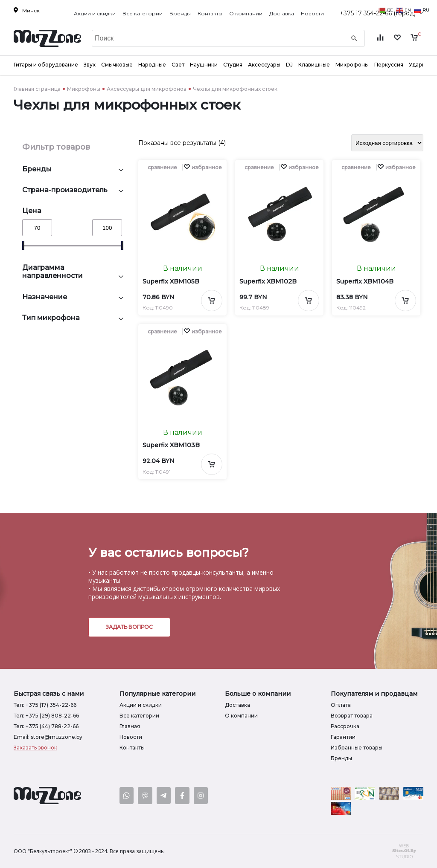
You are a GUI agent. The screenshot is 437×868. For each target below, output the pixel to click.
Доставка (282, 13)
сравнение (162, 167)
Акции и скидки (95, 13)
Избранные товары (357, 748)
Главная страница (37, 89)
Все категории (143, 13)
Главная (130, 726)
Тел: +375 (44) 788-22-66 (46, 726)
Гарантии (343, 737)
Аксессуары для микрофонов (147, 89)
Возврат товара (352, 716)
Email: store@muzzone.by (48, 737)
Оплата (341, 705)
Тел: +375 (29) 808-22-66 (46, 716)
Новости (312, 13)
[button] (203, 167)
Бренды (180, 13)
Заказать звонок (35, 748)
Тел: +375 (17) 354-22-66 (45, 705)
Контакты (210, 13)
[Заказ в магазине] (387, 143)
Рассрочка (345, 726)
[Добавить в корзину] (212, 301)
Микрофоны (84, 89)
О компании (246, 13)
